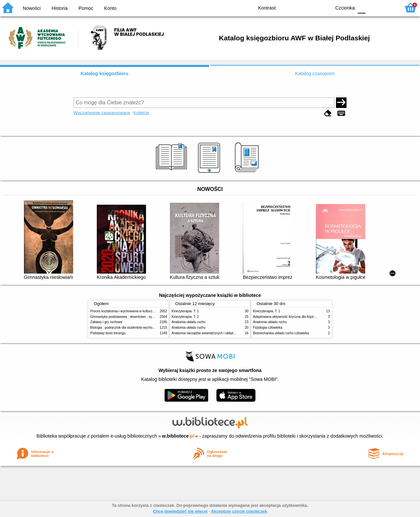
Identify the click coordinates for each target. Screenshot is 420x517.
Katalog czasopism (315, 73)
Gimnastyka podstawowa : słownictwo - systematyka (129, 317)
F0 (361, 7)
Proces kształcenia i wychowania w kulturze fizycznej (129, 311)
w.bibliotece (178, 436)
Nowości (32, 8)
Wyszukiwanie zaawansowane (102, 113)
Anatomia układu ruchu (189, 322)
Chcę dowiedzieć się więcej (180, 511)
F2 (388, 7)
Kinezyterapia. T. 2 (185, 317)
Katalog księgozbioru (105, 73)
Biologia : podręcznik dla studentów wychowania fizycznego (134, 328)
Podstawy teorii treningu (108, 333)
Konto (110, 8)
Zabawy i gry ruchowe (106, 322)
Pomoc (86, 8)
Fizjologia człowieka (268, 328)
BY (324, 7)
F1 (373, 7)
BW (298, 7)
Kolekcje (141, 113)
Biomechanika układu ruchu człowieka (281, 333)
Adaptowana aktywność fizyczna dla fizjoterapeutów (291, 317)
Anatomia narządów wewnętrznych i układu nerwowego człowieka (220, 333)
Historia (60, 8)
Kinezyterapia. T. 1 (185, 311)
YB (311, 7)
